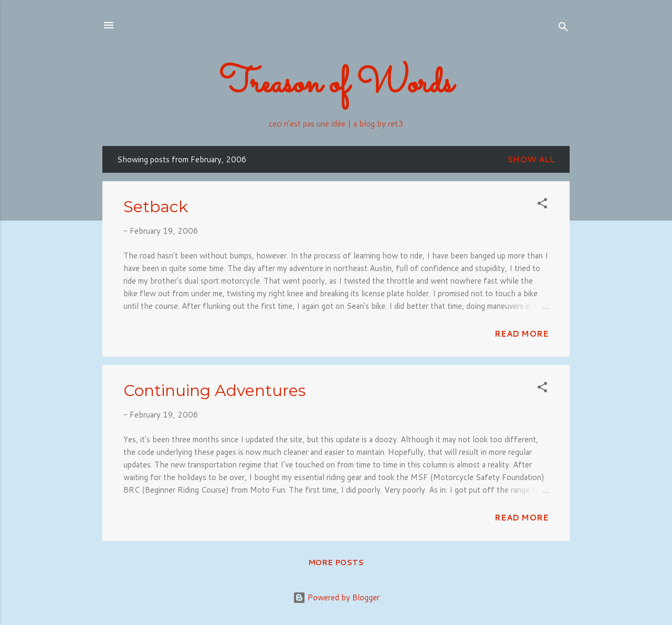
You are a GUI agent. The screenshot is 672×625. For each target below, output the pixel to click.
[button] (542, 205)
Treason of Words (336, 85)
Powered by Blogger (336, 597)
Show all (531, 159)
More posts (336, 562)
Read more (522, 334)
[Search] (563, 29)
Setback (156, 207)
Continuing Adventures (214, 390)
